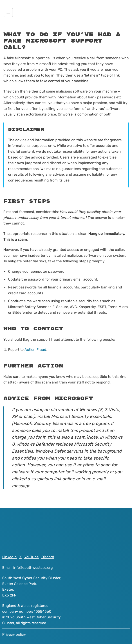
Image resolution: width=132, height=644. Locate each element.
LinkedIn (9, 557)
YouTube (31, 557)
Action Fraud (35, 350)
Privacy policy (14, 634)
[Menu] (8, 12)
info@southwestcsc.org (33, 568)
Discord (48, 557)
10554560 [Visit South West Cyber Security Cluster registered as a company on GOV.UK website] (43, 611)
